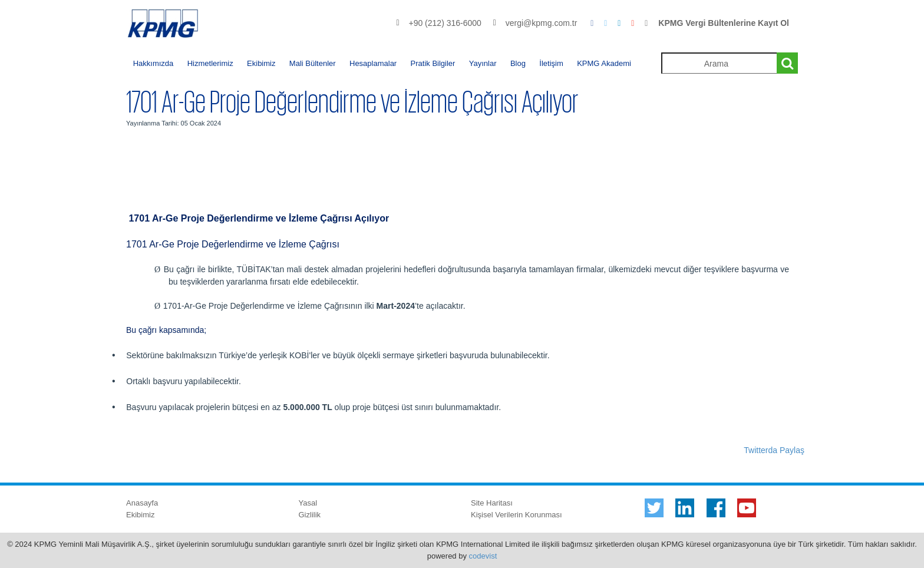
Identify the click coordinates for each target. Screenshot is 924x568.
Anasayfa (142, 503)
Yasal (308, 503)
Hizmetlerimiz (210, 63)
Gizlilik (310, 515)
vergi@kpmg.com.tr (542, 23)
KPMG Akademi (604, 63)
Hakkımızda (154, 63)
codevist (483, 556)
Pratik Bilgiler (433, 63)
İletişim (551, 63)
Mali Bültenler (313, 63)
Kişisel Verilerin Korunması (517, 515)
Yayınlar (483, 63)
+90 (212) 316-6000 (445, 23)
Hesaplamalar (373, 63)
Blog (518, 63)
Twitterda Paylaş (774, 450)
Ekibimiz (261, 63)
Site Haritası (492, 503)
